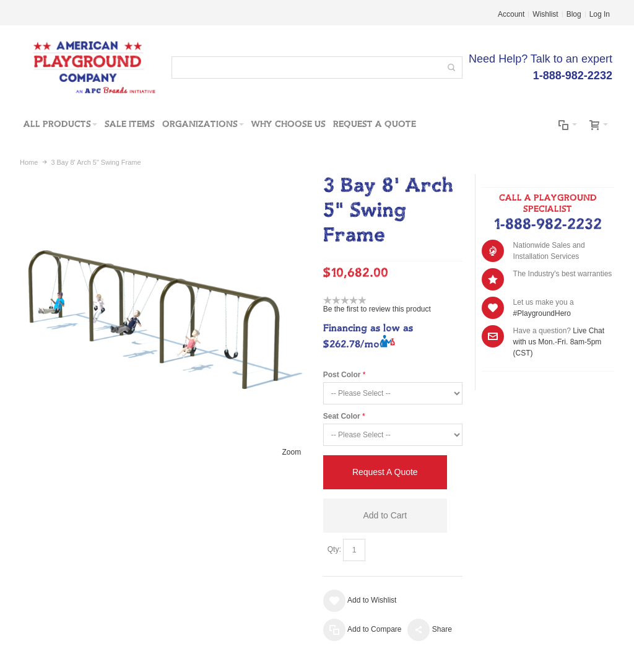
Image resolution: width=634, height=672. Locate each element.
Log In (600, 14)
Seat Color (342, 416)
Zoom (292, 452)
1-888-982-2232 (548, 225)
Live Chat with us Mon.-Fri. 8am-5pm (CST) (559, 342)
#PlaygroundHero (542, 313)
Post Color (342, 375)
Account (511, 14)
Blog (574, 14)
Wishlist (545, 14)
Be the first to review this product (377, 309)
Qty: (334, 549)
